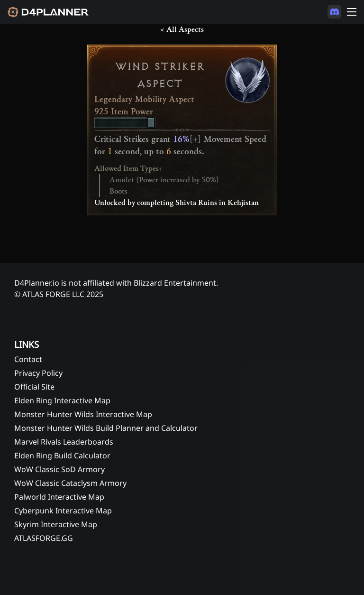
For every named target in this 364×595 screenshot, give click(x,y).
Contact (28, 359)
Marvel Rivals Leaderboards (64, 442)
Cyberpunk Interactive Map (63, 511)
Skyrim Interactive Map (56, 524)
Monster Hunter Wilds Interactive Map (83, 414)
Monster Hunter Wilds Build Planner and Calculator (106, 428)
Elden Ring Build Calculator (62, 456)
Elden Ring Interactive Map (62, 400)
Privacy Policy (38, 373)
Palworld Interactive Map (59, 497)
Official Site (34, 387)
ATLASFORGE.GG (44, 538)
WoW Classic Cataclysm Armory (70, 483)
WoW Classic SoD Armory (59, 469)
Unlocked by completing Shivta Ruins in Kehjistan (177, 203)
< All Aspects (182, 29)
